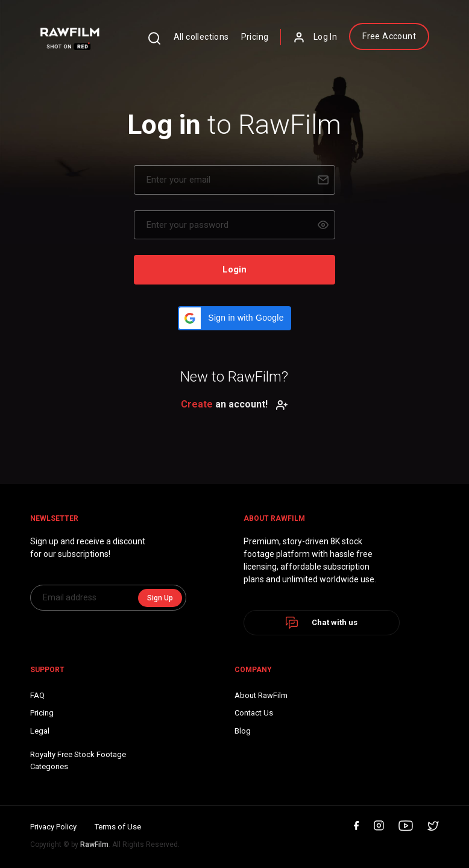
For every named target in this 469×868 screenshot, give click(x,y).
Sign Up (160, 598)
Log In (315, 37)
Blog (243, 731)
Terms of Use (118, 827)
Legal (40, 731)
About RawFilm (261, 695)
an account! (234, 404)
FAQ (37, 695)
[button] (234, 318)
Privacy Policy (53, 827)
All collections (201, 37)
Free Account (389, 36)
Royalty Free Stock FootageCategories (78, 760)
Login (234, 269)
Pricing (255, 37)
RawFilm (94, 844)
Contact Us (254, 713)
